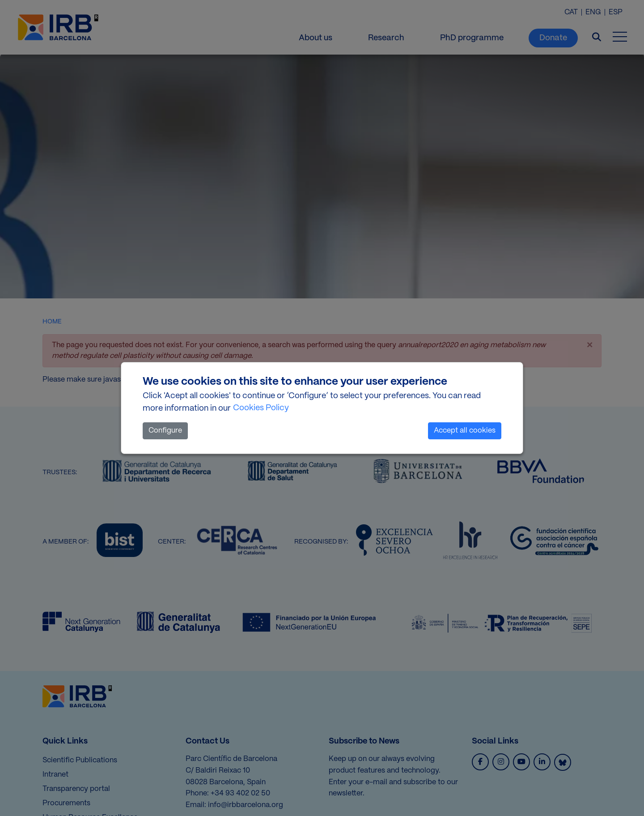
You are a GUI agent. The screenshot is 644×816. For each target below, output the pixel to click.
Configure (165, 431)
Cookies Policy (261, 408)
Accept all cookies (465, 431)
